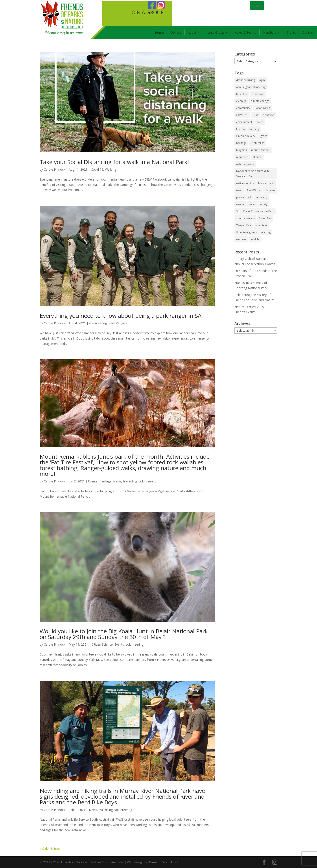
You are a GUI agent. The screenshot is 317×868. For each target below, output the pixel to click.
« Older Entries (50, 849)
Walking (111, 169)
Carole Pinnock (54, 169)
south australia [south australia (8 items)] (245, 218)
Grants (291, 32)
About (192, 32)
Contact (308, 32)
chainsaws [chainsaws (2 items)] (258, 94)
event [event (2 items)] (260, 122)
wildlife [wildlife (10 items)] (255, 239)
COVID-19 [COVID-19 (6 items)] (242, 115)
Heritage (105, 481)
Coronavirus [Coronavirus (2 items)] (262, 108)
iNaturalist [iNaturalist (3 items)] (257, 143)
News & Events (245, 32)
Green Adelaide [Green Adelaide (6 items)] (246, 136)
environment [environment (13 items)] (244, 122)
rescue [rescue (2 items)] (240, 204)
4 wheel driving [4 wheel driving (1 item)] (246, 80)
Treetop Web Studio (165, 862)
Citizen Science (102, 644)
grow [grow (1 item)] (263, 136)
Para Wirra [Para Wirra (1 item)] (254, 190)
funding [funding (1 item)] (254, 129)
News (117, 481)
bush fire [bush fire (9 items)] (242, 94)
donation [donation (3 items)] (269, 115)
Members (269, 32)
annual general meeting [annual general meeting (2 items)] (251, 87)
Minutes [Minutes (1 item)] (258, 157)
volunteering (98, 323)
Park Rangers (118, 323)
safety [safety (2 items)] (264, 204)
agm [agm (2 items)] (262, 80)
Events (93, 481)
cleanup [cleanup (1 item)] (241, 101)
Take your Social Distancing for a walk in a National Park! (114, 162)
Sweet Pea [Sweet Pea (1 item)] (265, 218)
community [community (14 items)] (243, 108)
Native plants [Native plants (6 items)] (266, 183)
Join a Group (215, 32)
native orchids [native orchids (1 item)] (245, 183)
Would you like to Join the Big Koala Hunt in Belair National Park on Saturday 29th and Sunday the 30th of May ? (124, 634)
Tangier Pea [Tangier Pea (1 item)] (244, 225)
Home (159, 32)
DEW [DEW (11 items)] (256, 115)
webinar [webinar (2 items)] (241, 239)
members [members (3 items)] (242, 157)
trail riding (130, 481)
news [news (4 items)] (239, 190)
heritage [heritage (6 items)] (241, 143)
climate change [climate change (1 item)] (260, 101)
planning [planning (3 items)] (270, 190)
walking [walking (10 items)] (266, 232)
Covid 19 (97, 169)
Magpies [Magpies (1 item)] (241, 150)
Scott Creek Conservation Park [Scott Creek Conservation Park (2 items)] (255, 211)
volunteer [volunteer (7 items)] (261, 225)
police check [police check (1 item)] (244, 197)
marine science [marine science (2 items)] (261, 150)
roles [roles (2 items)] (252, 204)
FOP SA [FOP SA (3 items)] (241, 129)
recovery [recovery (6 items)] (262, 197)
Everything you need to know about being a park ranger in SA (121, 316)
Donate (176, 32)
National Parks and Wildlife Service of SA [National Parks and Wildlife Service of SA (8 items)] (253, 174)
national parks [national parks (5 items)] (245, 164)
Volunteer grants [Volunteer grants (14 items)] (247, 232)
